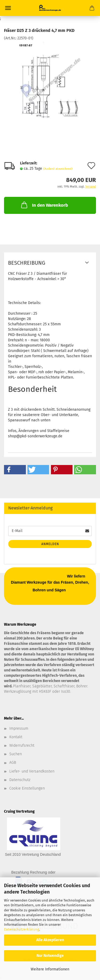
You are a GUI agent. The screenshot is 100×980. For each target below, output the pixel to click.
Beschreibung (27, 263)
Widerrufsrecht (22, 746)
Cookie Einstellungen (27, 788)
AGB (13, 763)
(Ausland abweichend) (58, 169)
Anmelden (50, 544)
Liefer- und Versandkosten (32, 771)
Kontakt (16, 737)
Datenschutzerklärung (22, 929)
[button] (15, 470)
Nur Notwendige (50, 956)
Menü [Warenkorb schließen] (8, 8)
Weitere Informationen (50, 969)
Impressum (19, 728)
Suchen (16, 754)
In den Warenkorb (44, 205)
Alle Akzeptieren (50, 940)
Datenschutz (20, 780)
